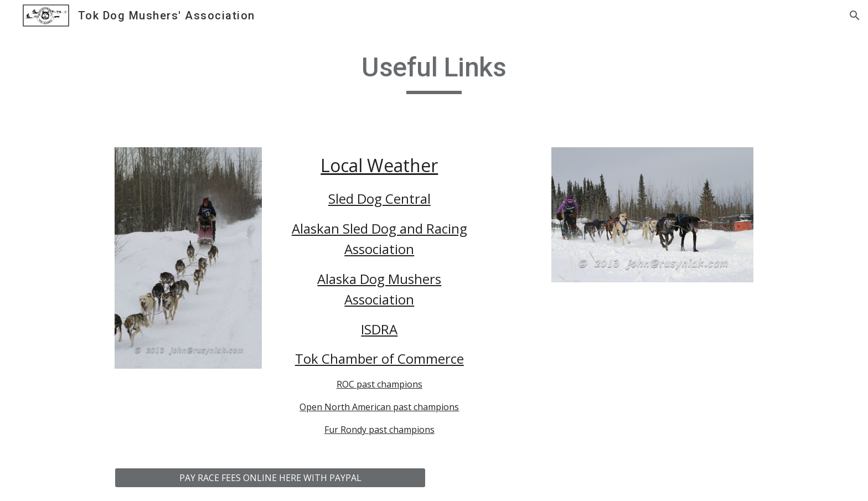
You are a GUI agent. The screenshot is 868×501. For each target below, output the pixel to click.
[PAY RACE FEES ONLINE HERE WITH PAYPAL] (270, 478)
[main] (434, 73)
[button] (855, 16)
